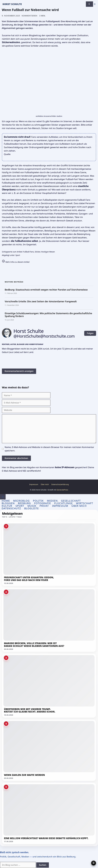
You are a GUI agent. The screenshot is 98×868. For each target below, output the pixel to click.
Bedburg (24, 503)
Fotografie (43, 503)
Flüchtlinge (63, 503)
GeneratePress (62, 490)
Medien (52, 501)
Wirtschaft (85, 503)
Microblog (21, 501)
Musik (32, 506)
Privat (44, 506)
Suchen (43, 865)
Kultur (7, 506)
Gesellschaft (71, 501)
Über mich (45, 484)
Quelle (7, 154)
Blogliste (32, 508)
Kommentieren (30, 16)
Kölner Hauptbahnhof (46, 193)
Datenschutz (11, 508)
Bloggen (8, 503)
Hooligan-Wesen (48, 252)
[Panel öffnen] (94, 863)
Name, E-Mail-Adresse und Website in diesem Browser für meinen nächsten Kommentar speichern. (49, 449)
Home (6, 501)
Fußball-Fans (29, 252)
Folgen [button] (90, 333)
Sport (18, 255)
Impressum (34, 484)
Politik (38, 501)
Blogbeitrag (35, 35)
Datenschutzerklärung (60, 484)
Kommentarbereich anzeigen (19, 371)
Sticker (38, 252)
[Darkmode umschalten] (89, 4)
